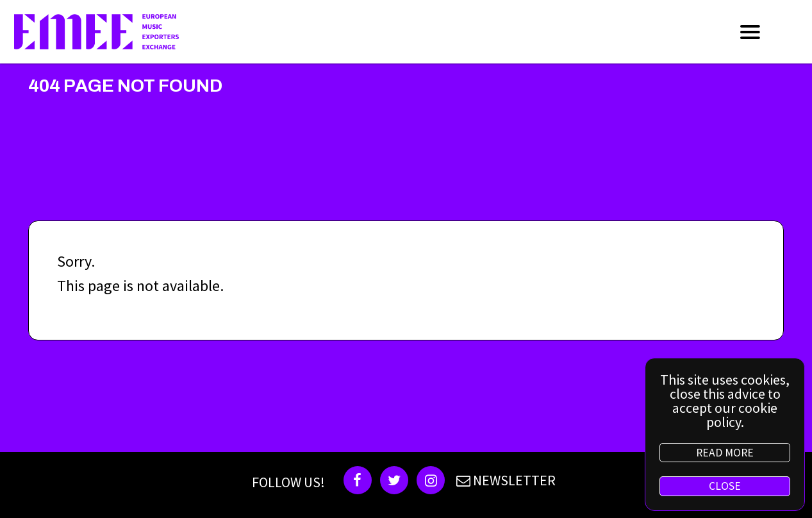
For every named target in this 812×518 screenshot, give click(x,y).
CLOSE (725, 486)
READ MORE (725, 453)
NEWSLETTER (504, 480)
